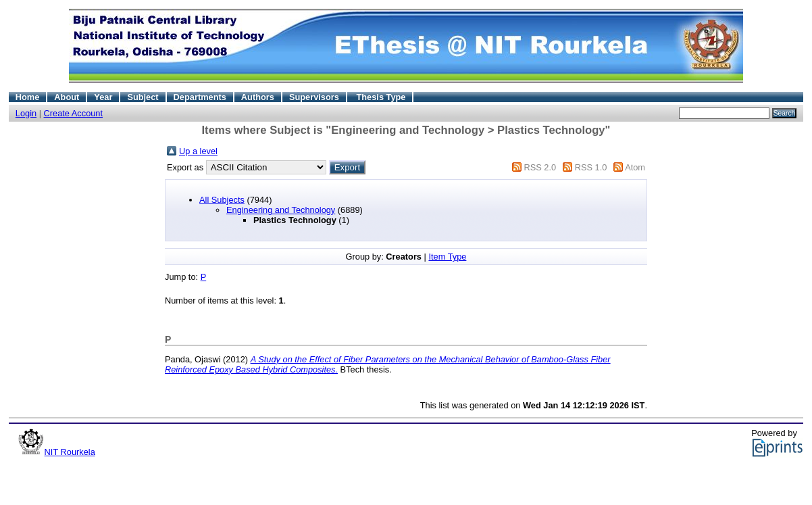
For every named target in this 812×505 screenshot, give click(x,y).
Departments (200, 97)
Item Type (447, 257)
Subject (143, 97)
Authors (258, 97)
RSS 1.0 (591, 167)
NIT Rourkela (70, 452)
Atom (635, 167)
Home (28, 97)
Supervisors (314, 97)
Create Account (74, 113)
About (67, 97)
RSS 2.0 (540, 167)
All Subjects (222, 200)
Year (103, 97)
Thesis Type (381, 97)
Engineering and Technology (281, 210)
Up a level (198, 151)
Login (26, 113)
